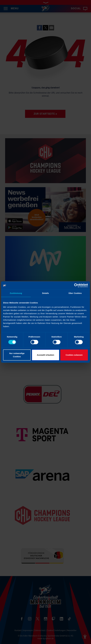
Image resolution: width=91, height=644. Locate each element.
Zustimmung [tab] (16, 293)
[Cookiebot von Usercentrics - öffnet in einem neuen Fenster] (76, 285)
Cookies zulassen (74, 355)
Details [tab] (45, 293)
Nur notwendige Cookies (17, 355)
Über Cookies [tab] (75, 293)
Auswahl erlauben (45, 355)
